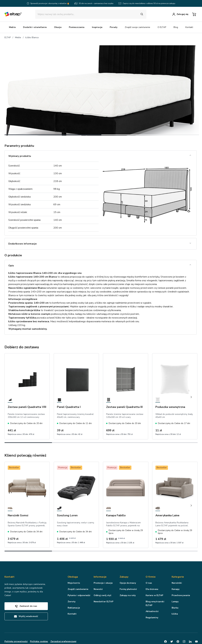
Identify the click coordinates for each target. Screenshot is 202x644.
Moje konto (74, 566)
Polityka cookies (39, 624)
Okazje (96, 27)
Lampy (175, 584)
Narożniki (177, 566)
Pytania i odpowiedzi (79, 578)
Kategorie (178, 560)
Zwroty (72, 584)
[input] (88, 14)
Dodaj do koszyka (159, 181)
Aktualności (152, 594)
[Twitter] (172, 624)
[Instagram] (184, 624)
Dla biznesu (152, 572)
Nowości (98, 572)
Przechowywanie (181, 578)
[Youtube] (196, 624)
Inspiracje (135, 27)
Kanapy (176, 572)
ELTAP (8, 37)
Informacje (100, 560)
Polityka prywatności (16, 624)
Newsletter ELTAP (103, 584)
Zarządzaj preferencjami (63, 624)
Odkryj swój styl (102, 578)
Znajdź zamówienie (78, 572)
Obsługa (73, 560)
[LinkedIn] (190, 624)
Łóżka (175, 597)
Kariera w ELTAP (154, 578)
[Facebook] (165, 624)
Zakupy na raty (128, 578)
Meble (50, 27)
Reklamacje (74, 590)
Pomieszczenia (114, 27)
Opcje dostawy (128, 566)
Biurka (175, 590)
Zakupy (124, 560)
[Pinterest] (178, 624)
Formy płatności (128, 572)
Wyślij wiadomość (26, 599)
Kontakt (72, 597)
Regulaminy (152, 600)
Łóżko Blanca (32, 37)
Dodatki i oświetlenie (73, 27)
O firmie (151, 560)
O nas (149, 566)
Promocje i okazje (103, 566)
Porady (151, 27)
